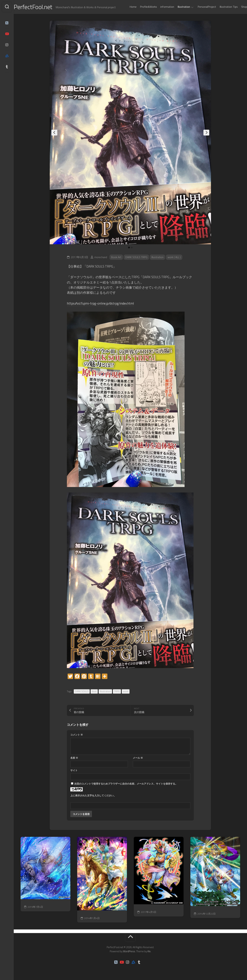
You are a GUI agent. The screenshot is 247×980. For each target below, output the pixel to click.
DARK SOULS (82, 691)
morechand (101, 257)
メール (138, 758)
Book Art (116, 257)
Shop (237, 7)
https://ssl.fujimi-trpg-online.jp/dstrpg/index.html (101, 303)
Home (126, 7)
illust (94, 691)
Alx (149, 951)
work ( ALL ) (175, 257)
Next (206, 133)
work (126, 691)
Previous (54, 133)
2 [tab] (132, 248)
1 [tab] (129, 248)
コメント (77, 735)
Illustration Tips (222, 7)
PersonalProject (200, 7)
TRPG (117, 691)
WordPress (129, 951)
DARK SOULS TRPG (137, 257)
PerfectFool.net (40, 7)
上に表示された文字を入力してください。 (93, 795)
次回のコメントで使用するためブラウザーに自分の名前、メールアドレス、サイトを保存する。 (126, 784)
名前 (74, 758)
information (160, 7)
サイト (74, 770)
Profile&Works (142, 7)
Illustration (177, 7)
